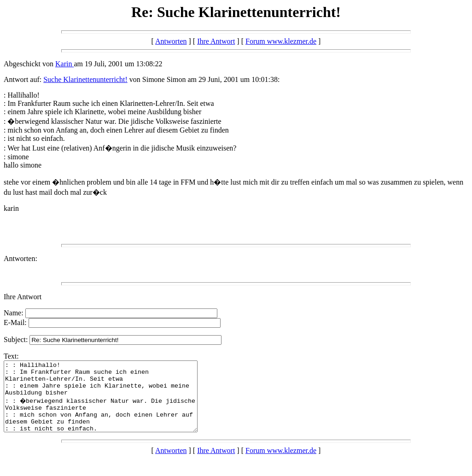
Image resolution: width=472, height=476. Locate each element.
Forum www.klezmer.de (281, 41)
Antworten (171, 41)
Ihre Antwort (216, 41)
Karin (64, 64)
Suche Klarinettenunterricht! (85, 79)
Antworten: (20, 258)
